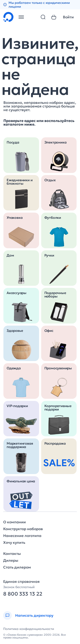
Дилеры (11, 561)
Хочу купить (14, 543)
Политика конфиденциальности (29, 629)
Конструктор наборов (23, 529)
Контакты (12, 554)
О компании (15, 522)
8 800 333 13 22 (23, 594)
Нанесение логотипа (22, 536)
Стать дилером (17, 567)
